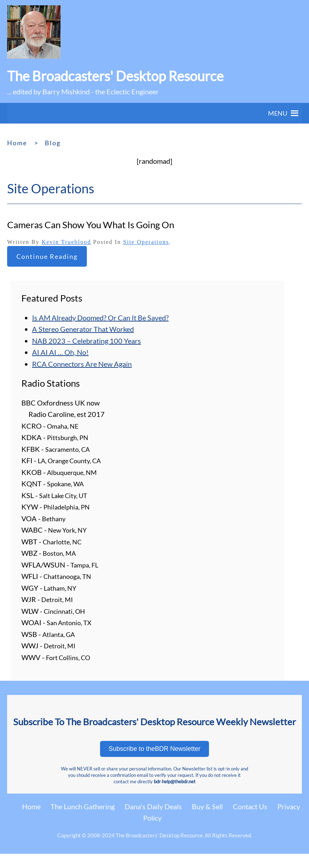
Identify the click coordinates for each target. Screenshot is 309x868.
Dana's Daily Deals (153, 806)
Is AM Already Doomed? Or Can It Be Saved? (100, 318)
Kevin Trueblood (66, 242)
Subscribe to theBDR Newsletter (154, 749)
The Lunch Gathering (83, 806)
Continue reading (47, 256)
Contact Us (250, 806)
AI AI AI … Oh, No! (60, 352)
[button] (278, 113)
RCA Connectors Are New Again (82, 364)
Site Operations (146, 242)
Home (31, 806)
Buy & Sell (207, 806)
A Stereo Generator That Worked (83, 329)
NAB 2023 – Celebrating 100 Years (87, 341)
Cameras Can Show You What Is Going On (91, 225)
